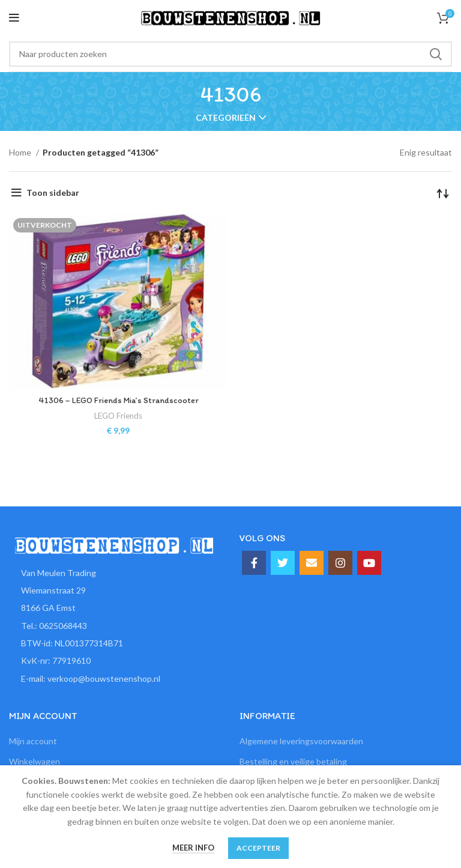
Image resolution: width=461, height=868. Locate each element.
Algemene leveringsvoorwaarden (301, 741)
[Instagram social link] (340, 563)
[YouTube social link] (369, 563)
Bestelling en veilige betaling (293, 761)
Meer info (193, 848)
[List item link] (115, 626)
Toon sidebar (53, 193)
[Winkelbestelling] (443, 193)
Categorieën (226, 118)
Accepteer (258, 848)
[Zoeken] (230, 54)
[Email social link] (312, 563)
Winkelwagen (35, 761)
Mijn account (33, 741)
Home (21, 152)
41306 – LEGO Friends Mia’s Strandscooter (119, 400)
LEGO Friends (118, 416)
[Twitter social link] (283, 563)
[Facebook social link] (254, 563)
